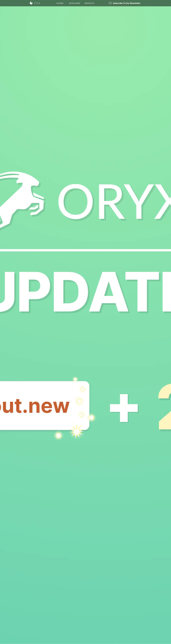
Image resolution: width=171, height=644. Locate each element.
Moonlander (75, 3)
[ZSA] (35, 3)
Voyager (60, 3)
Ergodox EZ (89, 3)
